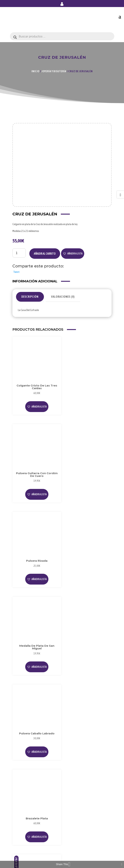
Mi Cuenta (21, 830)
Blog (18, 771)
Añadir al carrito (45, 254)
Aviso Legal (22, 794)
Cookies (20, 806)
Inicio (35, 71)
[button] (73, 254)
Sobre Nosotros (24, 765)
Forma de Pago (24, 835)
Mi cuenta (62, 5)
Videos (19, 777)
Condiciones (22, 812)
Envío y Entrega (24, 841)
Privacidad (21, 800)
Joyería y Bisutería (54, 71)
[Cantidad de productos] (19, 253)
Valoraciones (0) (63, 297)
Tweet (16, 272)
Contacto (21, 847)
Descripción (30, 297)
